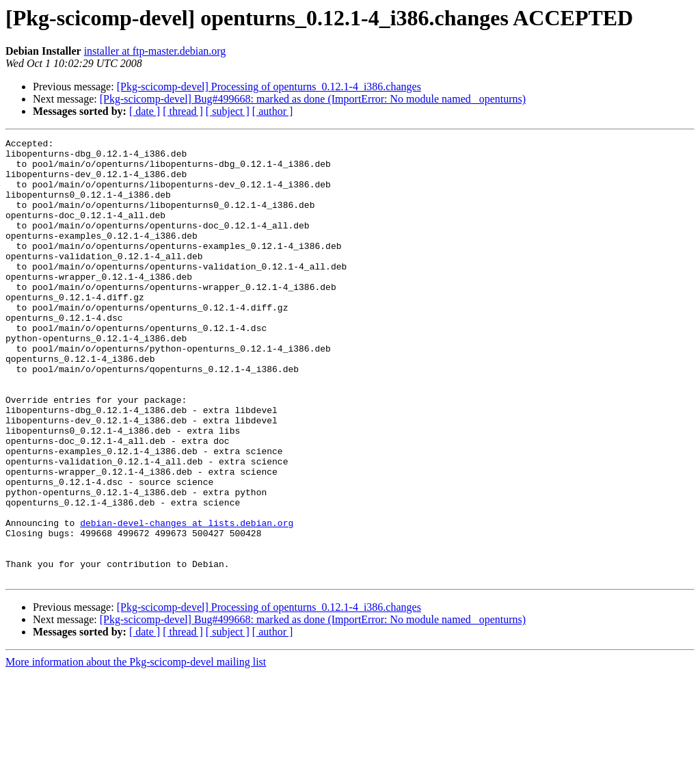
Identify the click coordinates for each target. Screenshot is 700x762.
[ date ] (145, 111)
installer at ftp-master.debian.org (155, 51)
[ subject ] (228, 111)
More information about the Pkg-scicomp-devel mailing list (136, 750)
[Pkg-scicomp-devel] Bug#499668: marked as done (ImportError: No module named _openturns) (313, 99)
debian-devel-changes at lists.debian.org (187, 601)
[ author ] (273, 111)
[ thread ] (183, 111)
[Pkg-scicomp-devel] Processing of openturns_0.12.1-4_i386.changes (269, 87)
